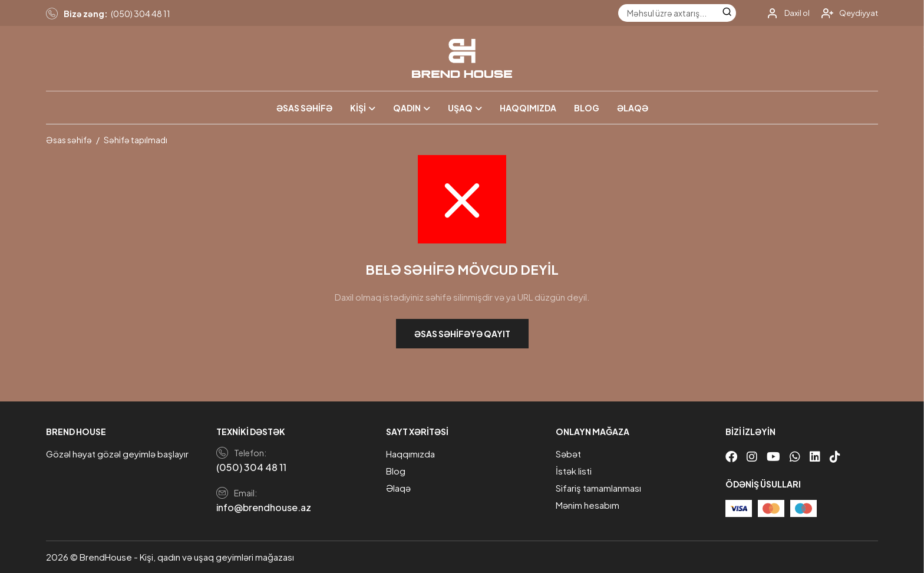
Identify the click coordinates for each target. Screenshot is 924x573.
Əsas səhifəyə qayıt (462, 334)
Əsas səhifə (304, 108)
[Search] (727, 13)
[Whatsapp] (795, 456)
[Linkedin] (815, 456)
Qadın (407, 108)
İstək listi (574, 471)
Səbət (568, 454)
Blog (587, 108)
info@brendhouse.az (264, 507)
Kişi (358, 108)
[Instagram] (752, 456)
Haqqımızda (528, 108)
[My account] (784, 13)
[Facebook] (731, 456)
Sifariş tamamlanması (598, 488)
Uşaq (460, 108)
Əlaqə (633, 108)
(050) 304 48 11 (141, 14)
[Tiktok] (835, 456)
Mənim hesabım (588, 505)
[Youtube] (773, 456)
